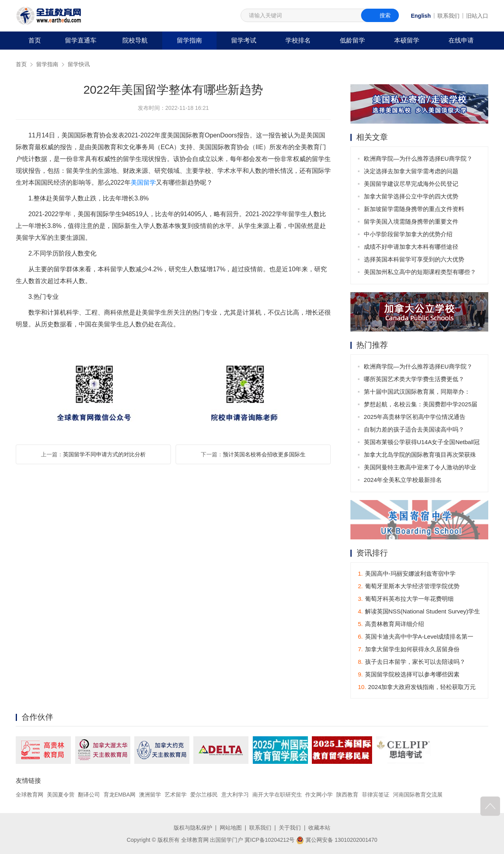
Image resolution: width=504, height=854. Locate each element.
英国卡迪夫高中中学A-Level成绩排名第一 (416, 636)
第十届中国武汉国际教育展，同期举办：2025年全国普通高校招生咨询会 (417, 393)
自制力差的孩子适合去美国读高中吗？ (414, 429)
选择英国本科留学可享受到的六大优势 (414, 259)
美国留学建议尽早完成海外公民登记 (411, 184)
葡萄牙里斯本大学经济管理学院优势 (409, 586)
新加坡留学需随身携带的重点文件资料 (414, 209)
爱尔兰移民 (204, 795)
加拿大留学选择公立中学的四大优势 (411, 196)
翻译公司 (89, 795)
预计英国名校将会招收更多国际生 (264, 454)
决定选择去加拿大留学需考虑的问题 (411, 171)
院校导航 (135, 40)
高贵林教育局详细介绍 (391, 624)
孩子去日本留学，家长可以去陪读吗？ (412, 662)
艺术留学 (176, 795)
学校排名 (298, 40)
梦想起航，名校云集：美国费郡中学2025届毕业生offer (421, 406)
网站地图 (231, 828)
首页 (35, 40)
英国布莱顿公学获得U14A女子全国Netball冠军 (422, 444)
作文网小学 (319, 795)
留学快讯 (79, 64)
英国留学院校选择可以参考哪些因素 (409, 674)
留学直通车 (81, 40)
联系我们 (448, 16)
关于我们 (290, 828)
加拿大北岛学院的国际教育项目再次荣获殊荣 (420, 456)
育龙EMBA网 (120, 795)
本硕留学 (407, 40)
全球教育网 (30, 795)
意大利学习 (235, 795)
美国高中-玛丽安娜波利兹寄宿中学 (407, 573)
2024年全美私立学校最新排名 (403, 480)
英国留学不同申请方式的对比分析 (104, 454)
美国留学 (143, 182)
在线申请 (461, 40)
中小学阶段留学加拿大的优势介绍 (408, 234)
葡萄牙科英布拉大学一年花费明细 (406, 599)
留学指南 (189, 40)
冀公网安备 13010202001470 (337, 839)
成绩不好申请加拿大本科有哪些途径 (411, 247)
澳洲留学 (150, 795)
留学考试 (244, 40)
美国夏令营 (61, 795)
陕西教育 (348, 795)
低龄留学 (352, 40)
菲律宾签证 (376, 795)
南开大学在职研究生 (277, 795)
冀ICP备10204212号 (270, 839)
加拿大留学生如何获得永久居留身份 (409, 649)
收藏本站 (319, 828)
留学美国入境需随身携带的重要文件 (411, 221)
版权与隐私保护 (193, 828)
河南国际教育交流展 (418, 795)
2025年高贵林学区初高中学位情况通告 (415, 417)
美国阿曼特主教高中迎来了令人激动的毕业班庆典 (420, 469)
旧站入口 (477, 16)
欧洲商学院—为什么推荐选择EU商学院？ (418, 158)
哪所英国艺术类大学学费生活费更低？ (414, 379)
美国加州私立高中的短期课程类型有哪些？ (420, 272)
